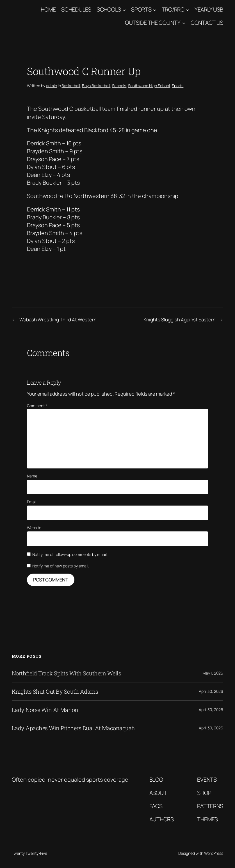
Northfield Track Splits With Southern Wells (67, 673)
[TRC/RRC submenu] (188, 10)
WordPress (214, 853)
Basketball (71, 86)
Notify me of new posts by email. (61, 566)
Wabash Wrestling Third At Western (58, 320)
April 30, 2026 (211, 691)
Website (34, 528)
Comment (37, 406)
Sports (141, 9)
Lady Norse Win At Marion (45, 710)
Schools (109, 9)
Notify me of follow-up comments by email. (70, 554)
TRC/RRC (173, 9)
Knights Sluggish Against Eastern (180, 320)
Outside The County (153, 23)
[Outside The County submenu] (184, 23)
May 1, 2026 (213, 673)
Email (32, 502)
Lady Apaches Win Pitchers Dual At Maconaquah (73, 728)
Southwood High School (149, 86)
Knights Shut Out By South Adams (55, 691)
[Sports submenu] (155, 10)
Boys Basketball (96, 86)
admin (52, 86)
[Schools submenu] (124, 10)
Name (32, 476)
